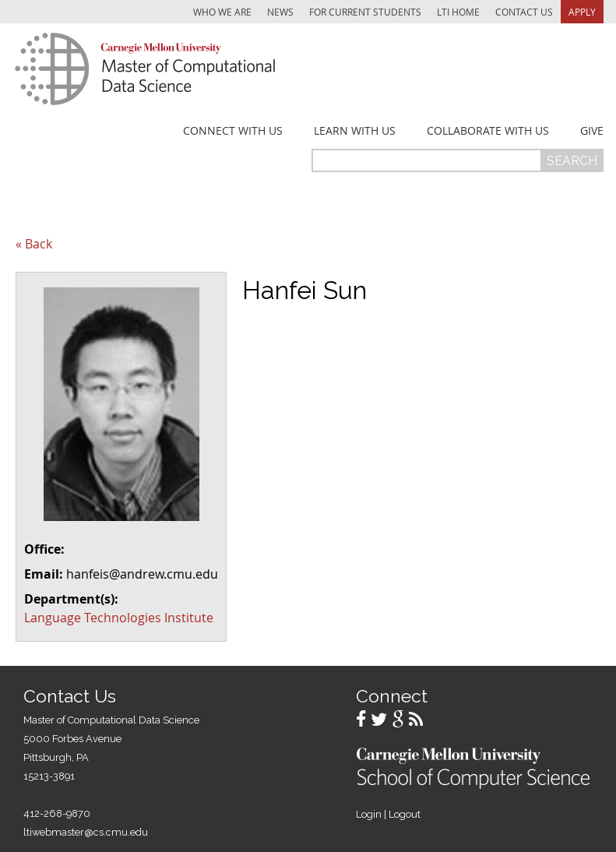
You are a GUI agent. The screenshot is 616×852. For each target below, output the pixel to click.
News (280, 12)
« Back (34, 244)
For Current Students (365, 12)
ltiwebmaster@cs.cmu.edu (86, 832)
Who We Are (222, 12)
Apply (582, 12)
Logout (405, 814)
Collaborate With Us (488, 131)
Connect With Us (233, 131)
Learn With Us (355, 131)
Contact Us (524, 12)
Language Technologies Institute (119, 618)
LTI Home (458, 12)
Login (369, 814)
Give (592, 131)
